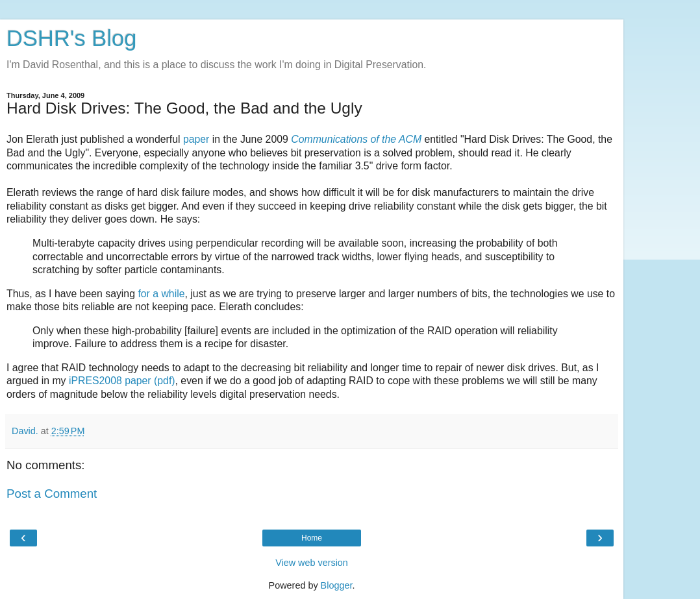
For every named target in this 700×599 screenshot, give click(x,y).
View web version (312, 563)
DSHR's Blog (72, 38)
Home (312, 538)
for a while (161, 294)
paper (196, 139)
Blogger (337, 585)
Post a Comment (52, 494)
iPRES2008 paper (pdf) (122, 381)
